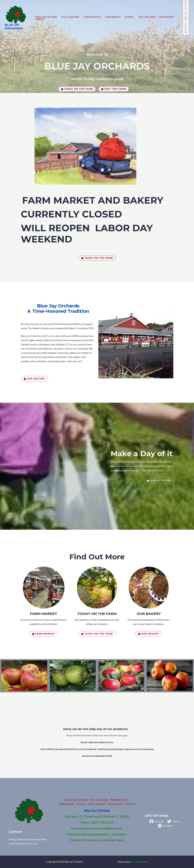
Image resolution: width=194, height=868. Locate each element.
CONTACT (40, 19)
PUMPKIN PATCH (91, 17)
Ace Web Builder (139, 862)
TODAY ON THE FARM (46, 17)
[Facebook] (157, 821)
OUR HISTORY (164, 17)
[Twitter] (173, 821)
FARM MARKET (112, 17)
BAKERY (128, 17)
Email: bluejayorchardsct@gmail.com (97, 828)
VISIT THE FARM (145, 17)
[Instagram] (165, 826)
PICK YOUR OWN (70, 17)
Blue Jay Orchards (14, 27)
